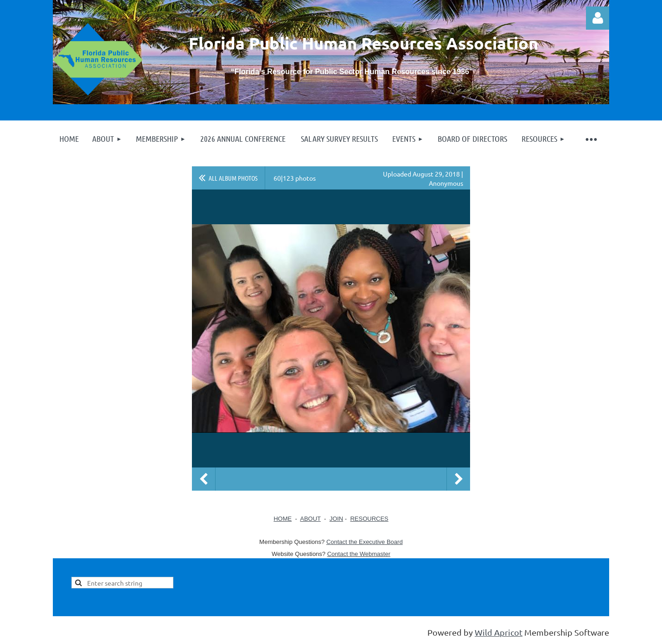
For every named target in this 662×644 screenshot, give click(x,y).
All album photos (233, 178)
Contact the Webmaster (359, 554)
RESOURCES (369, 519)
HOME (283, 519)
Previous (204, 479)
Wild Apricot (499, 632)
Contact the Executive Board (365, 542)
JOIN (337, 519)
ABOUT (310, 519)
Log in (598, 18)
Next (458, 479)
